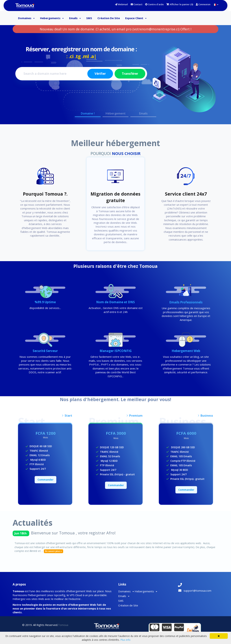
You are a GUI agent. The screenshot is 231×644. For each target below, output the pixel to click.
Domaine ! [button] (88, 113)
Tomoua (63, 625)
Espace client (136, 18)
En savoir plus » (54, 551)
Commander (45, 480)
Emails (75, 18)
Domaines (26, 18)
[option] (115, 76)
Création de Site (109, 18)
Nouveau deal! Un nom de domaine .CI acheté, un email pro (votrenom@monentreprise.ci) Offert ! (115, 29)
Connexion (203, 4)
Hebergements (52, 18)
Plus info (125, 640)
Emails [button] (143, 113)
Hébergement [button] (116, 113)
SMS (89, 18)
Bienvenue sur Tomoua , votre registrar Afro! (73, 533)
